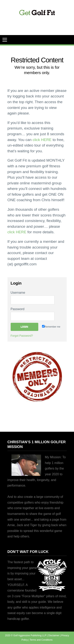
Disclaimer (54, 635)
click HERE (42, 140)
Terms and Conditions (41, 640)
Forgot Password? (22, 336)
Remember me (51, 327)
